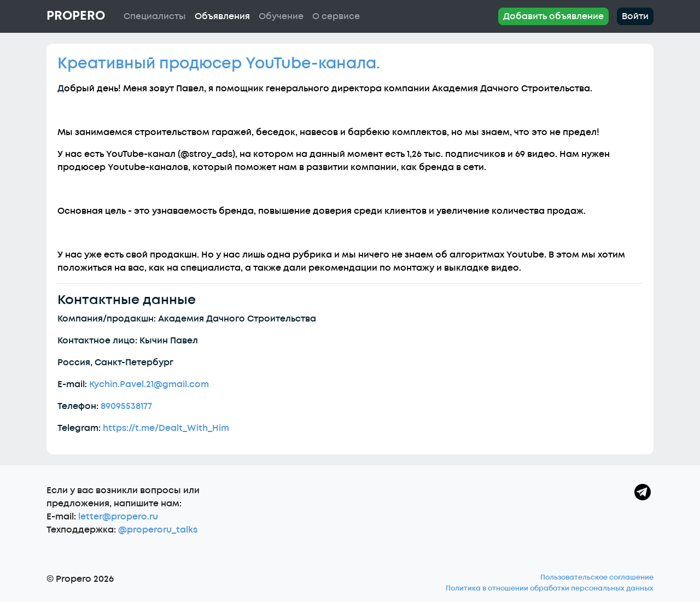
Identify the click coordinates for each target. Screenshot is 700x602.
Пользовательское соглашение (597, 577)
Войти (635, 16)
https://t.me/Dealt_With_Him (166, 428)
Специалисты (155, 16)
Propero (76, 16)
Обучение (281, 16)
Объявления (222, 16)
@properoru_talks (158, 530)
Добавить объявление (553, 16)
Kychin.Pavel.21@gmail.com (149, 384)
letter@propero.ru (118, 517)
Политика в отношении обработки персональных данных (550, 588)
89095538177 (126, 406)
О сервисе (336, 16)
